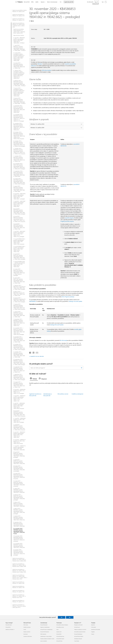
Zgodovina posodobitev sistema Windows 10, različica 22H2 (19, 11)
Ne (70, 617)
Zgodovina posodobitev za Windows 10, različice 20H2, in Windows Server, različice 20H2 (19, 25)
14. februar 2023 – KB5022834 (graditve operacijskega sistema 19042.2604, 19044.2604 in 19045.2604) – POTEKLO (19, 83)
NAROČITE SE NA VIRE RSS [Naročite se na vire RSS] (37, 356)
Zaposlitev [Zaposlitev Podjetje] (93, 625)
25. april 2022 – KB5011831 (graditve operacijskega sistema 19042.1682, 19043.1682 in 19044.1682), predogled (19, 257)
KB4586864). (33, 301)
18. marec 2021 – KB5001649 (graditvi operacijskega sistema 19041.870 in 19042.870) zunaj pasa (19, 476)
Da (62, 617)
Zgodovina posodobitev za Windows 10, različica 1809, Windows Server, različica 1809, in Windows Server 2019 (20, 577)
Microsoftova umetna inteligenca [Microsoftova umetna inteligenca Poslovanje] (62, 625)
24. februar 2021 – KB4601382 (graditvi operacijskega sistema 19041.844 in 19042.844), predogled (19, 497)
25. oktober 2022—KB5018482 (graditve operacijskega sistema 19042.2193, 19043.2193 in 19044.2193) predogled (19, 144)
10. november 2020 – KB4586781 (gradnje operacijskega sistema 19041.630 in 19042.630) (19, 546)
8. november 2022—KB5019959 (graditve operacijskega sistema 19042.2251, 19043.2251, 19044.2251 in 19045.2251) (19, 127)
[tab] (34, 379)
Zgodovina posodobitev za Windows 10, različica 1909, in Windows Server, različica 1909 (19, 565)
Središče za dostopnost (77, 394)
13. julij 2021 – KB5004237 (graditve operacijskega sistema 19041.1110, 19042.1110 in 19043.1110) (19, 398)
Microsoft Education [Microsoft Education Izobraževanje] (44, 625)
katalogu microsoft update (75, 301)
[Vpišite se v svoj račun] (104, 2)
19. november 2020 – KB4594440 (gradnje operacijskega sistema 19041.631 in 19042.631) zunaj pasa (19, 539)
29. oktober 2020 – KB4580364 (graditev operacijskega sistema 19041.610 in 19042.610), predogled (19, 552)
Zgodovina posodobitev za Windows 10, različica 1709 (18, 587)
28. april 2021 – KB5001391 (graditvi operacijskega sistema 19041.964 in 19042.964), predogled (19, 455)
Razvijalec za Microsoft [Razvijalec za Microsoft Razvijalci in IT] (78, 625)
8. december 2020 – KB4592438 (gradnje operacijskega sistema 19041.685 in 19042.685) (19, 524)
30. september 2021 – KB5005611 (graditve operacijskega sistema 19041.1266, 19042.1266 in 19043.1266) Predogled (19, 362)
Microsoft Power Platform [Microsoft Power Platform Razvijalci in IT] (79, 636)
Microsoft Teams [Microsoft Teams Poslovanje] (59, 641)
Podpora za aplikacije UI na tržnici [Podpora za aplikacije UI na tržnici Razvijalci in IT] (80, 629)
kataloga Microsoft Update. (57, 325)
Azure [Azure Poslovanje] (58, 629)
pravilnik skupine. (69, 218)
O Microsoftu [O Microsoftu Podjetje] (94, 627)
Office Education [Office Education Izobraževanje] (43, 634)
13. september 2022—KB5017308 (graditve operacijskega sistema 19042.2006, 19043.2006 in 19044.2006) (19, 174)
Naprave (43, 2)
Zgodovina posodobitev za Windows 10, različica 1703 (18, 591)
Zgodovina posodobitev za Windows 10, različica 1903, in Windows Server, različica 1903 (19, 571)
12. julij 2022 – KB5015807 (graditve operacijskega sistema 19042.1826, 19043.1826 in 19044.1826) (19, 204)
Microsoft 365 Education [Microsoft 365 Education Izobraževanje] (45, 632)
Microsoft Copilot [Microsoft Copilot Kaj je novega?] (9, 625)
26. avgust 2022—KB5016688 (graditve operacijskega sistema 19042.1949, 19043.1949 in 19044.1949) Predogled (19, 181)
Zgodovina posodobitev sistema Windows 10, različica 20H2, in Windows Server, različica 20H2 (19, 31)
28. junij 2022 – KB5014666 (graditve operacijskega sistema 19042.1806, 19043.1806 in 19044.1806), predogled (19, 211)
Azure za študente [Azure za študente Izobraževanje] (44, 641)
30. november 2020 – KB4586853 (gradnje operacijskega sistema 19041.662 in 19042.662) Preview (19, 531)
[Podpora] (20, 2)
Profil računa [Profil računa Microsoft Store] (26, 625)
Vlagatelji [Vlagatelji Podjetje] (93, 632)
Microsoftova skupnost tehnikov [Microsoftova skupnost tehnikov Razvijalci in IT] (80, 632)
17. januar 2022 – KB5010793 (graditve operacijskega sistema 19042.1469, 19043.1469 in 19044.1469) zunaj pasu (19, 307)
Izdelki (37, 2)
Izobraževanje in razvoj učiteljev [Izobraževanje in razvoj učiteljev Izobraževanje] (46, 636)
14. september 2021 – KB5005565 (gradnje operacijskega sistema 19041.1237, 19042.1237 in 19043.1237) (19, 370)
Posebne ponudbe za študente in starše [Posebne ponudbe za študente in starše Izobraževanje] (47, 639)
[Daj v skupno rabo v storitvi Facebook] (30, 352)
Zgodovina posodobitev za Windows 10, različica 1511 (18, 601)
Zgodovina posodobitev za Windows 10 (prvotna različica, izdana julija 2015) (19, 606)
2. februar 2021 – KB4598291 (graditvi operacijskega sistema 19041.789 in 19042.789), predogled (19, 511)
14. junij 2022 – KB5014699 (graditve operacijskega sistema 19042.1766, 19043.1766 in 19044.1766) (19, 226)
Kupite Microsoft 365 (69, 2)
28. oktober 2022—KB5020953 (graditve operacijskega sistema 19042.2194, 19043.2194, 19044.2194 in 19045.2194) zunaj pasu (19, 135)
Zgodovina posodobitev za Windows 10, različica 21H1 (18, 19)
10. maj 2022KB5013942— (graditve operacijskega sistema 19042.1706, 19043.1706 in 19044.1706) (19, 249)
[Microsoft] (11, 2)
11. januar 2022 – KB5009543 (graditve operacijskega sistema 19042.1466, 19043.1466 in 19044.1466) (19, 314)
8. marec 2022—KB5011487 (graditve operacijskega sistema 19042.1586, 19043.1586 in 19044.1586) (19, 280)
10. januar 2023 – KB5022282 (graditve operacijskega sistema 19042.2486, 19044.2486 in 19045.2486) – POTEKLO (19, 101)
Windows (40, 64)
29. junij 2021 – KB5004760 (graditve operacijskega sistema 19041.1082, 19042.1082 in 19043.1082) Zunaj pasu (19, 413)
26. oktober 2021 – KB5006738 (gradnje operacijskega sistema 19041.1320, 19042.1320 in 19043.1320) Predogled (19, 347)
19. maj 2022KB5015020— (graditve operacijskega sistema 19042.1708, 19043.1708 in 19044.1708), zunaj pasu (19, 242)
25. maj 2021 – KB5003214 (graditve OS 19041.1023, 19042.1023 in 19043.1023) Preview (19, 442)
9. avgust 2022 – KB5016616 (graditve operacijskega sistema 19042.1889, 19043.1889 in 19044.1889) (19, 189)
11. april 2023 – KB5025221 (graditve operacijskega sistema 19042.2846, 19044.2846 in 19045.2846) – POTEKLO (19, 48)
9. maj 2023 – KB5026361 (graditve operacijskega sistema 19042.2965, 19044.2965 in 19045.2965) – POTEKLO (19, 40)
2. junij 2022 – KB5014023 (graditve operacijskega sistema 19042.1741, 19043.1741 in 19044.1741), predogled (19, 234)
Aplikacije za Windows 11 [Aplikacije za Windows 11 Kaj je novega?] (10, 629)
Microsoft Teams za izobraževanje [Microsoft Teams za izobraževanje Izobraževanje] (46, 629)
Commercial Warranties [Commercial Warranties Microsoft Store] (28, 636)
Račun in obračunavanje (52, 2)
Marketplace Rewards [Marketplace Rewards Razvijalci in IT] (78, 639)
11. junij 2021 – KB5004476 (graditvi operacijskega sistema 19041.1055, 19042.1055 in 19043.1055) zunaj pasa (19, 427)
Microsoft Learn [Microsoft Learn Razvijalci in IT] (77, 627)
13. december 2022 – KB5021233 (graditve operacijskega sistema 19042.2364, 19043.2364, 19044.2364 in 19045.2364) (19, 109)
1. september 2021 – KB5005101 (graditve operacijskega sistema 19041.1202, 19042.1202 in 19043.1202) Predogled (19, 377)
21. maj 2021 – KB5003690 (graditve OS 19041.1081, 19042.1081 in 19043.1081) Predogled (19, 420)
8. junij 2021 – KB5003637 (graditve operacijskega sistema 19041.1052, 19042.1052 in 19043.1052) (19, 435)
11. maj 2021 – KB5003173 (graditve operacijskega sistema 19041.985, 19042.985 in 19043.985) (19, 448)
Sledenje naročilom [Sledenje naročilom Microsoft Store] (27, 632)
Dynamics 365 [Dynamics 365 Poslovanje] (59, 632)
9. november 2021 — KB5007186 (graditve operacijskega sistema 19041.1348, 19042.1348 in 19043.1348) (19, 339)
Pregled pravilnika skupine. (67, 221)
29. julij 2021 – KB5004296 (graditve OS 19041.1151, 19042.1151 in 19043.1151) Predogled (19, 391)
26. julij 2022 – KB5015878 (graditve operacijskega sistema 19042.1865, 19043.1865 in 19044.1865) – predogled (19, 196)
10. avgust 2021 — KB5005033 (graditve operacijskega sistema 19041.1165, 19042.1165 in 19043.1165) (19, 385)
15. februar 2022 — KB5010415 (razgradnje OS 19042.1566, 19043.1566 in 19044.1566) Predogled (19, 287)
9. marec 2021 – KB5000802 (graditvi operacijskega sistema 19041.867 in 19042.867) (19, 490)
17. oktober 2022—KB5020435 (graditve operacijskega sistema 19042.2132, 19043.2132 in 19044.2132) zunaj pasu (19, 151)
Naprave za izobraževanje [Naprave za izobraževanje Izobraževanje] (45, 627)
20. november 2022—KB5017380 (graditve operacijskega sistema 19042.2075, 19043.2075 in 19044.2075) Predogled (19, 166)
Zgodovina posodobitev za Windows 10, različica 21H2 (18, 15)
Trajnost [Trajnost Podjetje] (93, 634)
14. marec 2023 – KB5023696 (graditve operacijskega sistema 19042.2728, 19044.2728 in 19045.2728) (19, 66)
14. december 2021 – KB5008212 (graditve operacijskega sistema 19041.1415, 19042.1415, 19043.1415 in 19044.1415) (19, 322)
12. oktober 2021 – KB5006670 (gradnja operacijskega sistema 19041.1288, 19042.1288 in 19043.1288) (19, 354)
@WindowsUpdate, (47, 70)
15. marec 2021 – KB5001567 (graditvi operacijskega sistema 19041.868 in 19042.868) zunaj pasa (19, 484)
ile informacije (64, 340)
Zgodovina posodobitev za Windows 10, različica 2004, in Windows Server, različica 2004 (19, 560)
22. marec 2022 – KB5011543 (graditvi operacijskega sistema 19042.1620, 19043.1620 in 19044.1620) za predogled (19, 272)
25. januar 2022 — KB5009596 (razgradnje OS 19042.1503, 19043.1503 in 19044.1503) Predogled (19, 300)
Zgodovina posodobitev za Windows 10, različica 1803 (18, 583)
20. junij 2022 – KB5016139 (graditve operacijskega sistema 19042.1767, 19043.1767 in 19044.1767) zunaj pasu (19, 219)
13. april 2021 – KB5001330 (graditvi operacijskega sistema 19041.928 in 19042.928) (19, 462)
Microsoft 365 (27, 2)
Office (32, 2)
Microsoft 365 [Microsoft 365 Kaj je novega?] (8, 627)
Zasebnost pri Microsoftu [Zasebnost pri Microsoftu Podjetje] (96, 629)
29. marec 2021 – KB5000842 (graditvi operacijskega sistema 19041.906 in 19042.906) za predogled (19, 469)
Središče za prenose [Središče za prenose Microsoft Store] (27, 627)
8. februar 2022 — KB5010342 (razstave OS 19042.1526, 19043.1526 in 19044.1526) (19, 294)
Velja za (32, 21)
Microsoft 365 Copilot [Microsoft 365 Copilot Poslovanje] (60, 639)
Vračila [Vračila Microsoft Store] (25, 629)
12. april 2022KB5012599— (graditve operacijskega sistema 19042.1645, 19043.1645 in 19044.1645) (19, 264)
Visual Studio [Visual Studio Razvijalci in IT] (77, 641)
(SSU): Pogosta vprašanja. (68, 297)
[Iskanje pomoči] (97, 2)
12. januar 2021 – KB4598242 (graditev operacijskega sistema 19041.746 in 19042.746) (19, 518)
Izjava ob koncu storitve (19, 35)
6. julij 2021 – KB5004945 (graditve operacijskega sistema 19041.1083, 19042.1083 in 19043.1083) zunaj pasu (19, 406)
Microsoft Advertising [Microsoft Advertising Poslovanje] (60, 636)
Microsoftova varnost (63, 394)
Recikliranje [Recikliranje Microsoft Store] (26, 634)
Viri (60, 2)
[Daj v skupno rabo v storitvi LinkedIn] (33, 352)
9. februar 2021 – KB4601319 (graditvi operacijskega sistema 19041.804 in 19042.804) (19, 504)
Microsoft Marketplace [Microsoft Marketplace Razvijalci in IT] (78, 634)
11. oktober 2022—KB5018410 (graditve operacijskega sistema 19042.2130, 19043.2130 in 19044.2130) (19, 159)
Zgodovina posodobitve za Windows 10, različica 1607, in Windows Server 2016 (19, 596)
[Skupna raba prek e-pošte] (36, 352)
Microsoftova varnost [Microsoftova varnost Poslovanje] (60, 627)
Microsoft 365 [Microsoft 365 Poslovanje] (59, 634)
